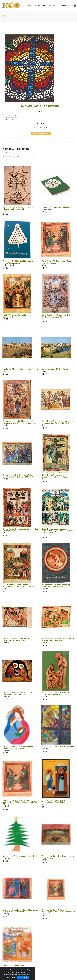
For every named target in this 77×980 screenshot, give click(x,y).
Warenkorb (68, 5)
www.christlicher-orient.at (41, 5)
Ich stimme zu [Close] (23, 978)
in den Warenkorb (41, 133)
